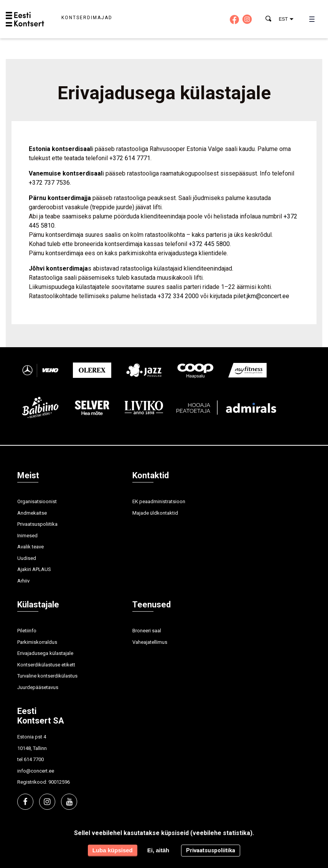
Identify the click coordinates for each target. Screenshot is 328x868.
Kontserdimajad (87, 18)
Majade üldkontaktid (155, 513)
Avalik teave (30, 547)
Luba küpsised (113, 850)
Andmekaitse (32, 513)
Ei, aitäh (158, 850)
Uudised (27, 558)
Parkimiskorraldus (37, 642)
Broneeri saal (147, 631)
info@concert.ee (36, 771)
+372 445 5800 (209, 244)
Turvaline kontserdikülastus (47, 676)
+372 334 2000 (178, 296)
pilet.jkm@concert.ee (261, 296)
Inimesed (27, 536)
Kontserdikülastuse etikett (46, 665)
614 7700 (34, 759)
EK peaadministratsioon (159, 501)
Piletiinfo (27, 631)
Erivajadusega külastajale (45, 653)
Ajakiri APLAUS (34, 569)
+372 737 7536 (49, 183)
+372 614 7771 (130, 158)
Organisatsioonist (37, 501)
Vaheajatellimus (150, 642)
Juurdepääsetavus (38, 687)
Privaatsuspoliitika (37, 524)
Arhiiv (23, 581)
